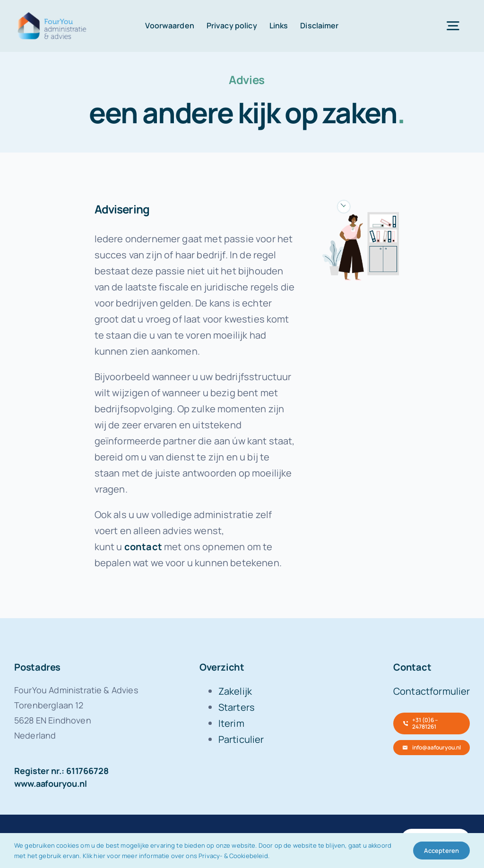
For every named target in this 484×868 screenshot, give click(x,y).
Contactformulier (432, 691)
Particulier (241, 739)
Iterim (231, 723)
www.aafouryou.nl (51, 783)
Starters (237, 707)
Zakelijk (235, 691)
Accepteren (441, 851)
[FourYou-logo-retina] (52, 14)
